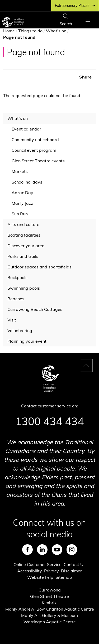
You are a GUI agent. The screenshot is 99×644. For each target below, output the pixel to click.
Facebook (27, 550)
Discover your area (26, 246)
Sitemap (64, 577)
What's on (56, 31)
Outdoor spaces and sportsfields (39, 267)
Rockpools (17, 277)
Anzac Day (22, 193)
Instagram (72, 550)
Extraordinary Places (75, 6)
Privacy (51, 571)
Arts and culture (23, 224)
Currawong (50, 590)
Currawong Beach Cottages (35, 309)
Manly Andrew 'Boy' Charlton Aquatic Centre (50, 609)
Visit (12, 320)
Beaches (16, 299)
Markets (20, 171)
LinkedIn (42, 550)
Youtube (57, 550)
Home (9, 31)
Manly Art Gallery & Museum (49, 615)
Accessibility (30, 571)
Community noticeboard (35, 140)
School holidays (27, 182)
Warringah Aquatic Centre (50, 622)
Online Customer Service (37, 564)
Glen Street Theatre (49, 596)
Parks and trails (23, 256)
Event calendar (26, 129)
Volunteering (20, 330)
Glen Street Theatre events (38, 161)
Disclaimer (71, 571)
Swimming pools (24, 288)
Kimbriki (50, 603)
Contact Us (75, 564)
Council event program (34, 150)
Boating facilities (24, 235)
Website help (40, 577)
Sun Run (20, 214)
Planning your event (27, 341)
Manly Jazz (22, 203)
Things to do (30, 31)
